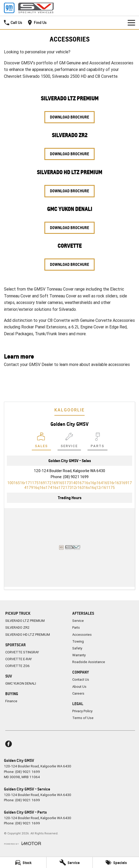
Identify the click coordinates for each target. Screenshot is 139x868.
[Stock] (23, 862)
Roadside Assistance (89, 662)
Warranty (79, 655)
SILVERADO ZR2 (17, 627)
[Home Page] (29, 8)
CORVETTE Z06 (17, 666)
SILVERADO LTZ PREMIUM (25, 621)
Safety (77, 648)
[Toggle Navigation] (131, 23)
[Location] (41, 441)
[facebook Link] (9, 744)
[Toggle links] (22, 843)
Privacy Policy (82, 711)
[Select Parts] (97, 441)
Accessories (82, 635)
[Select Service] (69, 441)
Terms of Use (83, 718)
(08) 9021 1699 (76, 477)
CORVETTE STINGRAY (22, 652)
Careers (78, 693)
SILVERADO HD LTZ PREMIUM (28, 635)
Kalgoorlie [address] (69, 410)
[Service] (70, 862)
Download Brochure (69, 117)
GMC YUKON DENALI (21, 683)
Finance (11, 701)
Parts (76, 627)
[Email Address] (70, 485)
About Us (79, 687)
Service (78, 621)
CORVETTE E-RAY (19, 659)
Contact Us (55, 378)
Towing (78, 641)
